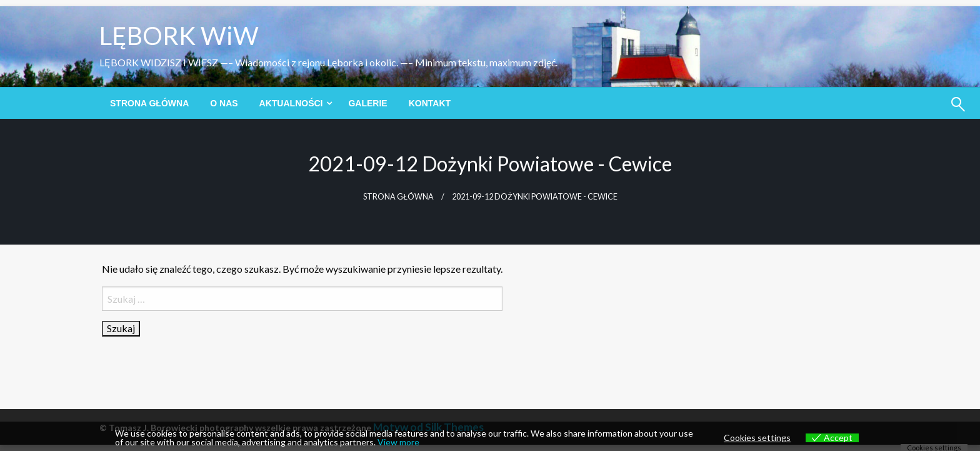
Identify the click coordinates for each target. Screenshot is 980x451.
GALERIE (367, 103)
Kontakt (430, 103)
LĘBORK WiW (179, 36)
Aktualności (291, 103)
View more (398, 442)
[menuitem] (149, 103)
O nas (224, 103)
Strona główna (149, 103)
